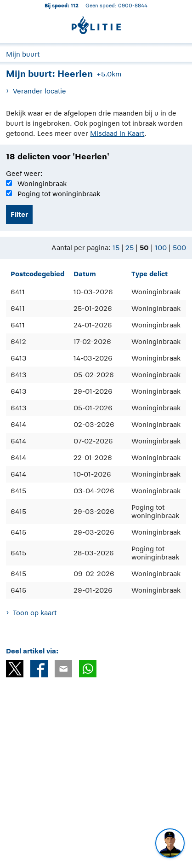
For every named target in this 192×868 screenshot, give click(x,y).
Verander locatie (40, 91)
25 (130, 248)
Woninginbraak (42, 184)
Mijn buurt (23, 54)
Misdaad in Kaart (117, 133)
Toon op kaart (35, 613)
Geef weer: (24, 173)
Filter (19, 214)
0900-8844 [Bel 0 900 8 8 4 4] (133, 5)
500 (179, 248)
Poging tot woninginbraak (59, 194)
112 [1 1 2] (75, 5)
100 (161, 248)
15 (116, 248)
